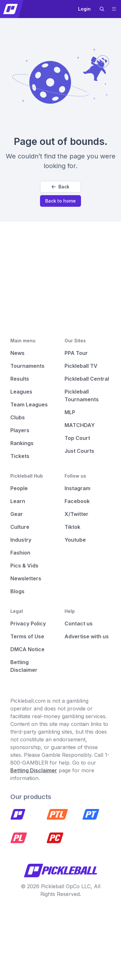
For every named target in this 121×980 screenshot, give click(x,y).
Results (20, 379)
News (17, 353)
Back (60, 187)
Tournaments (27, 366)
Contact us (79, 623)
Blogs (17, 591)
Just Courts (79, 451)
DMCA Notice (27, 649)
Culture (20, 527)
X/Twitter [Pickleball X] (76, 514)
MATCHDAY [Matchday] (80, 425)
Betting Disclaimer (34, 770)
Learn (18, 501)
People (19, 488)
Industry (21, 540)
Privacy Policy (28, 623)
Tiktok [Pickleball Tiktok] (72, 527)
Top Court (77, 438)
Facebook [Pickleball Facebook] (77, 501)
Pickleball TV (81, 366)
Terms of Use (27, 636)
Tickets (20, 456)
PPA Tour (76, 353)
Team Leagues (29, 404)
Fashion (20, 553)
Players (20, 430)
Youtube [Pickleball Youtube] (75, 540)
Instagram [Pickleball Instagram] (77, 488)
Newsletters (26, 578)
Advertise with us (87, 636)
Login (84, 9)
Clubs (18, 417)
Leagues (21, 392)
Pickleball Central (87, 379)
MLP (70, 412)
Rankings (22, 443)
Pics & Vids (24, 566)
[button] (102, 9)
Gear (17, 514)
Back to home (60, 201)
